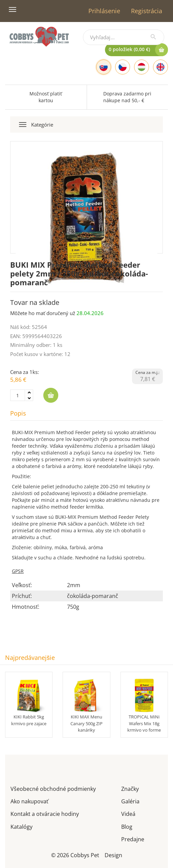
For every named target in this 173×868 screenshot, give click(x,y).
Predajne (133, 839)
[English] (160, 67)
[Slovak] (104, 67)
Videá (128, 813)
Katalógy (21, 826)
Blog (127, 826)
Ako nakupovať (29, 801)
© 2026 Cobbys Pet (75, 855)
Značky (130, 788)
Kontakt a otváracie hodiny (45, 813)
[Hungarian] (142, 67)
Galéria (130, 801)
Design (113, 855)
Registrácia (147, 11)
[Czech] (123, 67)
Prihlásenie (104, 11)
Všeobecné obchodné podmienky (53, 788)
